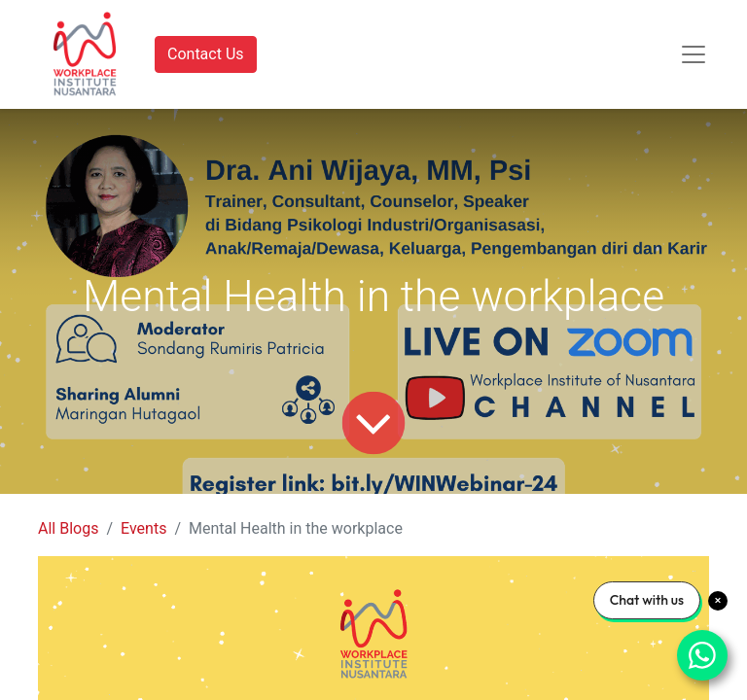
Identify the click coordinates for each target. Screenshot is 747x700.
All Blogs (68, 528)
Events (143, 528)
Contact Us (206, 54)
